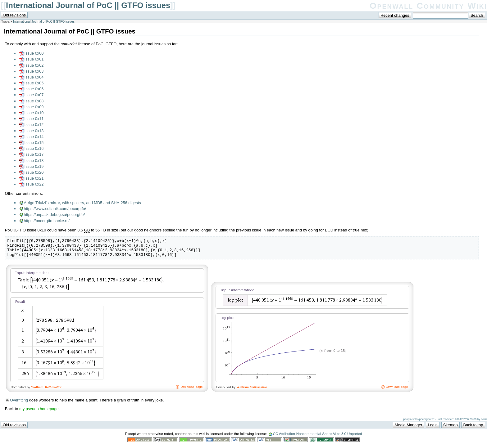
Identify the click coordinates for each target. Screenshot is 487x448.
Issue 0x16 (34, 148)
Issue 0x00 (34, 53)
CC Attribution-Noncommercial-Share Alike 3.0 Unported (318, 437)
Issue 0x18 (34, 161)
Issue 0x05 (34, 83)
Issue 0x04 (34, 77)
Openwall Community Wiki (428, 6)
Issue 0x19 (34, 166)
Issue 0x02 (34, 65)
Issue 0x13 (34, 131)
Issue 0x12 (34, 125)
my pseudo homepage (39, 412)
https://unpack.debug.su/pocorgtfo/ (54, 215)
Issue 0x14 (34, 137)
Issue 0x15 (34, 143)
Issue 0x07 (34, 95)
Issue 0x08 (34, 101)
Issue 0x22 (34, 184)
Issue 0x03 (34, 71)
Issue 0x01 (34, 59)
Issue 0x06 (34, 89)
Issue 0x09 (34, 107)
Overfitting (19, 404)
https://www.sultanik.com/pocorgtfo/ (55, 209)
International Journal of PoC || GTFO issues (88, 5)
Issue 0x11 (34, 119)
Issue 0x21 (34, 178)
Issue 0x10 (34, 113)
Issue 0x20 (34, 172)
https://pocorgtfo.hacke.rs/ (47, 221)
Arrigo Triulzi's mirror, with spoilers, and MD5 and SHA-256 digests (82, 203)
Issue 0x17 (34, 154)
